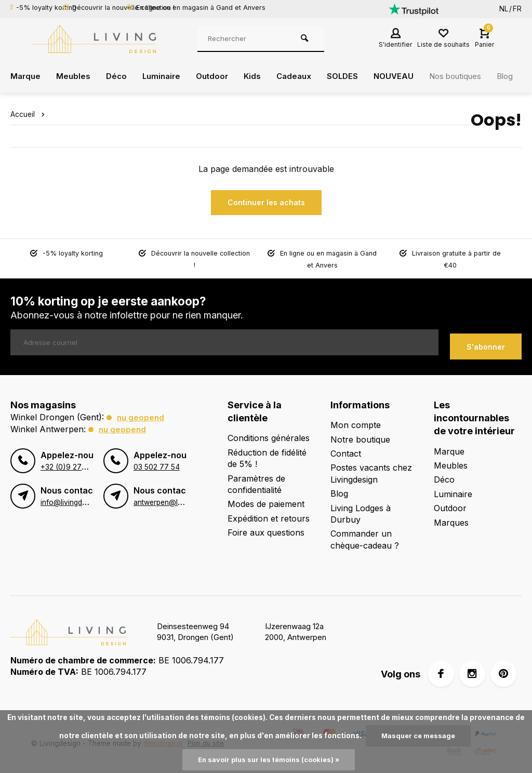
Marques (451, 517)
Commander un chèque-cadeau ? (365, 535)
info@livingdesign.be (75, 497)
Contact (346, 449)
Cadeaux (303, 76)
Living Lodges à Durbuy (361, 509)
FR (517, 9)
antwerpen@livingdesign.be (179, 497)
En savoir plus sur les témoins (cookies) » (269, 759)
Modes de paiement (266, 499)
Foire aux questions (266, 528)
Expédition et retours (269, 514)
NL (504, 9)
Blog (339, 489)
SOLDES (354, 76)
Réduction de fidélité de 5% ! (267, 454)
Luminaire (166, 76)
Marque (26, 76)
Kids (260, 76)
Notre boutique (360, 434)
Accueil (30, 114)
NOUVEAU (406, 76)
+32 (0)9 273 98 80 (74, 462)
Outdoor (219, 76)
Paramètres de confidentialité (256, 479)
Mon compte (356, 420)
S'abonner (486, 342)
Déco (119, 76)
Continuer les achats (266, 202)
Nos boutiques (471, 76)
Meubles (75, 76)
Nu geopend (141, 412)
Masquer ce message (418, 735)
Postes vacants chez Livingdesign (371, 469)
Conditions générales (269, 433)
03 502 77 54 (156, 462)
